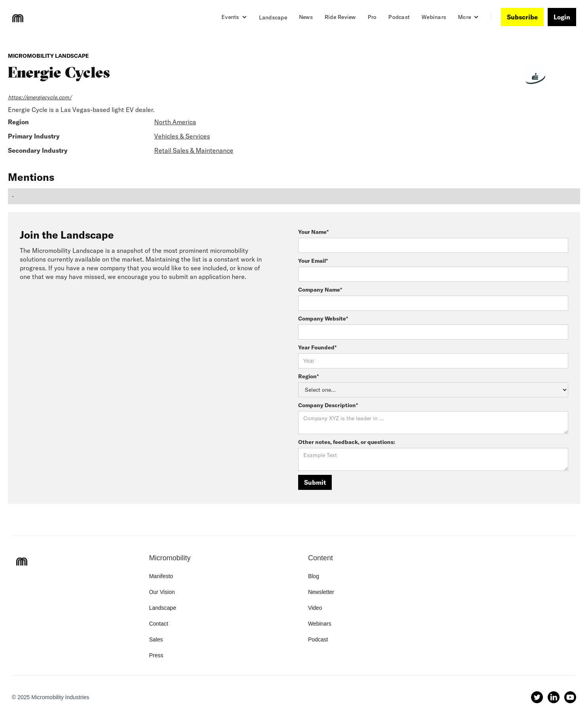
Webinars (434, 17)
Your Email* (313, 261)
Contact (159, 624)
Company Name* (320, 290)
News (306, 17)
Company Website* (323, 319)
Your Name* (313, 232)
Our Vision (162, 592)
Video (315, 608)
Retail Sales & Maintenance (194, 150)
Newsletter (321, 592)
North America (175, 122)
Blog (314, 576)
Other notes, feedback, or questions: (347, 442)
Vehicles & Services (182, 136)
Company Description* (328, 405)
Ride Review (340, 17)
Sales (156, 639)
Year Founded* (317, 347)
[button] (234, 17)
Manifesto (161, 576)
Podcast (399, 17)
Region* (308, 376)
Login (562, 17)
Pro (372, 17)
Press (156, 655)
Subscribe (522, 17)
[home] (18, 18)
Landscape (273, 17)
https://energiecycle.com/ (40, 97)
